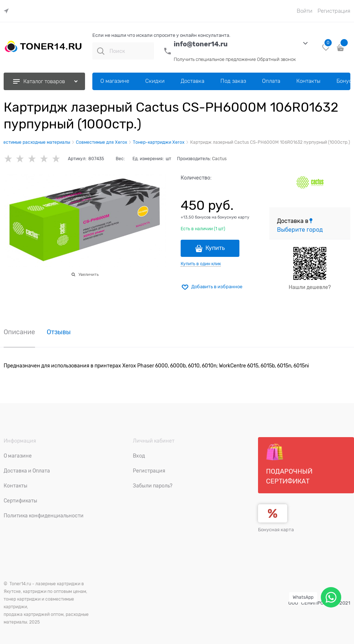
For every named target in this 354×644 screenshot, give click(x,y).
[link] (8, 11)
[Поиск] (101, 51)
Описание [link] (19, 332)
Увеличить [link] (88, 274)
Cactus (219, 159)
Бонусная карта (276, 530)
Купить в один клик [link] (201, 264)
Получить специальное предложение (215, 59)
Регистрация (334, 11)
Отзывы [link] (59, 332)
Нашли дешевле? (310, 287)
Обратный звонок (276, 59)
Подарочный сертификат (289, 464)
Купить (215, 248)
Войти (305, 11)
